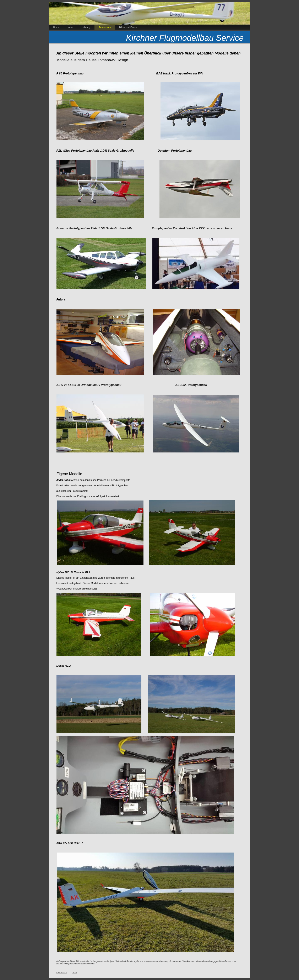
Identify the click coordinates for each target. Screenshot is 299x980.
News (71, 27)
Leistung (86, 27)
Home (56, 27)
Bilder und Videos (128, 27)
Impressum (62, 973)
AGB (75, 973)
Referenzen (105, 27)
